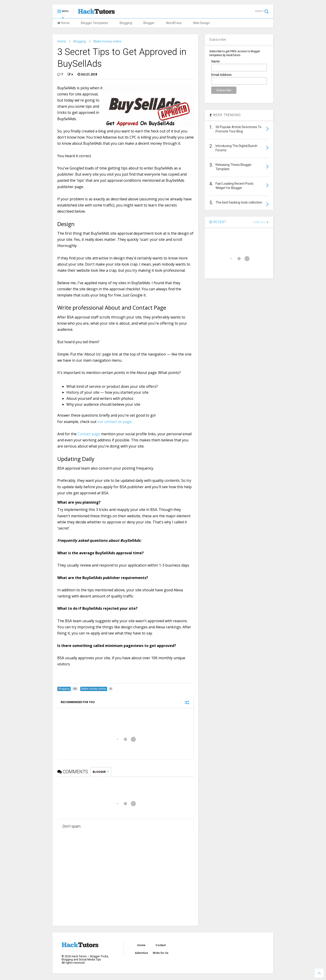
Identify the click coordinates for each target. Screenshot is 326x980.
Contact (161, 945)
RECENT (218, 222)
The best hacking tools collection (239, 202)
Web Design (201, 23)
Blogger (149, 23)
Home (63, 23)
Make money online (107, 41)
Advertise (141, 953)
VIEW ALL (261, 222)
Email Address (221, 75)
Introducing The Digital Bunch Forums (236, 148)
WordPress (174, 23)
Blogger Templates (95, 23)
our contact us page (114, 422)
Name (215, 61)
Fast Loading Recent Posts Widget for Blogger (234, 186)
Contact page (89, 434)
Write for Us (161, 953)
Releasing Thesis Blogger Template (234, 167)
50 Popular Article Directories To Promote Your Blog (238, 129)
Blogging (126, 23)
